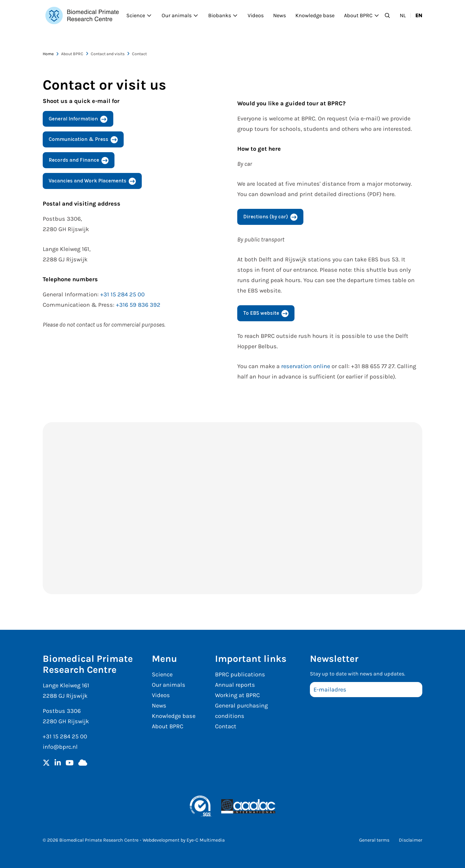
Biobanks (223, 15)
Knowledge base (315, 15)
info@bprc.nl (60, 747)
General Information (73, 119)
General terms (374, 840)
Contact (226, 726)
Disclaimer (411, 840)
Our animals (180, 15)
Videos (256, 15)
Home (48, 54)
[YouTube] (70, 763)
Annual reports (235, 685)
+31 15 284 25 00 (122, 294)
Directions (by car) (266, 217)
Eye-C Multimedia (206, 840)
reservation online (306, 366)
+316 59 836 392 (138, 305)
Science (139, 15)
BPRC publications (240, 674)
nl (403, 15)
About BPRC (362, 15)
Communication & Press (78, 139)
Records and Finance (74, 160)
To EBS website (261, 313)
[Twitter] (46, 763)
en (419, 15)
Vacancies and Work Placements (87, 181)
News (280, 15)
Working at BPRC (237, 695)
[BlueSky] (83, 763)
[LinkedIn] (58, 763)
